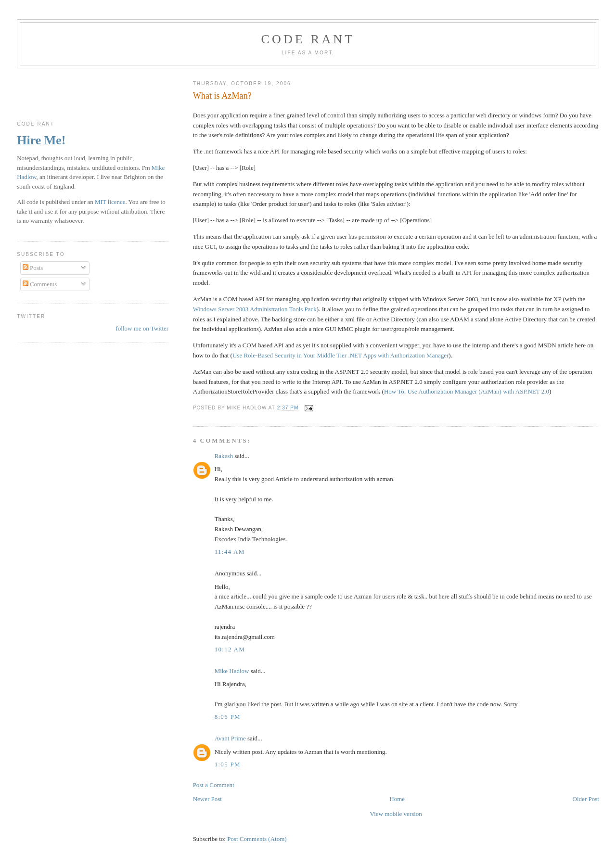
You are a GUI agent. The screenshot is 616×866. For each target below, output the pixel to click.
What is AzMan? (222, 96)
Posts (33, 268)
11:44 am (230, 552)
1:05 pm (228, 764)
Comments (40, 284)
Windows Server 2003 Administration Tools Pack (255, 309)
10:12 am (230, 649)
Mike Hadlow (232, 671)
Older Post (586, 799)
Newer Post (207, 799)
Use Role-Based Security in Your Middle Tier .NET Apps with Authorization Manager (340, 355)
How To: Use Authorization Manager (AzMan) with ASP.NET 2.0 (467, 391)
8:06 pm (228, 717)
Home (397, 799)
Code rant (308, 39)
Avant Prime (230, 738)
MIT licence (110, 202)
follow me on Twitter (142, 328)
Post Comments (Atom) (257, 839)
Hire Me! (41, 140)
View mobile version (396, 814)
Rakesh (224, 456)
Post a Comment (214, 785)
